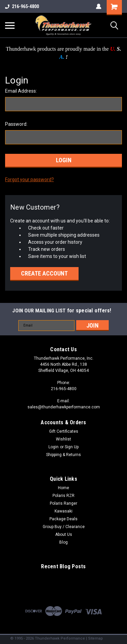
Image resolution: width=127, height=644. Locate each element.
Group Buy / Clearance (64, 527)
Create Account (44, 273)
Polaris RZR (63, 496)
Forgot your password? (29, 180)
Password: (16, 124)
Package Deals (63, 519)
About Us (64, 534)
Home (63, 488)
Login (54, 447)
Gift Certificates (64, 431)
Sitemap (96, 638)
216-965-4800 (22, 6)
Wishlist (63, 439)
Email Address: (21, 91)
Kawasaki (63, 511)
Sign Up (72, 447)
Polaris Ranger (63, 503)
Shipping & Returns (63, 455)
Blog (63, 542)
